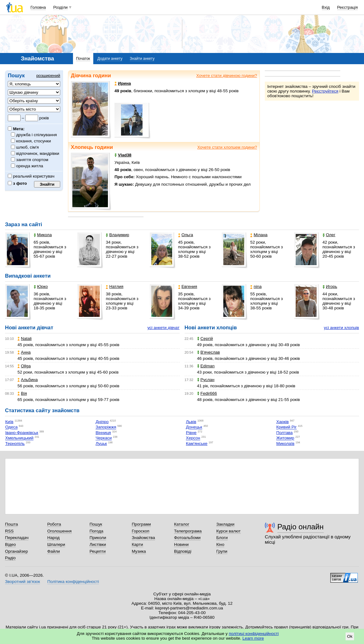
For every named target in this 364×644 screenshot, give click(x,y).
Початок (83, 59)
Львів (191, 422)
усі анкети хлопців (341, 328)
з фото (17, 183)
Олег (329, 235)
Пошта (11, 524)
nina (256, 286)
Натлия (114, 286)
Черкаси (104, 438)
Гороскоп (140, 531)
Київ (9, 422)
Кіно (220, 544)
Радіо (10, 558)
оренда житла (30, 166)
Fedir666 (207, 393)
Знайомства (143, 538)
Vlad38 (123, 155)
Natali (24, 339)
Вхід (326, 7)
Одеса (12, 427)
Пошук (96, 524)
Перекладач (17, 538)
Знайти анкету (142, 59)
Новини (181, 544)
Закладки (225, 524)
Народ (53, 538)
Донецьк (194, 427)
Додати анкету (110, 59)
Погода (96, 531)
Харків (283, 422)
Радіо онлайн (301, 527)
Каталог (182, 524)
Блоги (222, 538)
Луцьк (101, 444)
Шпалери (56, 544)
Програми (141, 524)
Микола (43, 235)
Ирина (123, 83)
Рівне (191, 433)
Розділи (61, 7)
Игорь (330, 286)
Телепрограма (188, 531)
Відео (10, 544)
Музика (139, 551)
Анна (24, 352)
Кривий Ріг (287, 427)
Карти (137, 544)
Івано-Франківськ (22, 433)
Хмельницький (19, 438)
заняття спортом (32, 160)
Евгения (188, 286)
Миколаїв (285, 444)
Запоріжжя (106, 427)
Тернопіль (15, 444)
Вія (22, 393)
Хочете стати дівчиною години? (227, 76)
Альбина (28, 380)
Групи (222, 551)
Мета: (16, 129)
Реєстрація (347, 7)
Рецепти (98, 551)
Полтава (285, 433)
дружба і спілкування (37, 135)
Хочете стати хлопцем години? (227, 147)
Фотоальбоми (187, 538)
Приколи (98, 538)
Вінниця (103, 433)
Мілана (259, 235)
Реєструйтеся (325, 91)
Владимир (117, 235)
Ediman (206, 366)
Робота (54, 524)
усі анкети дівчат (163, 328)
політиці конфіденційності (254, 634)
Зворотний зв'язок (22, 582)
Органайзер (16, 551)
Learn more (253, 638)
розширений (48, 76)
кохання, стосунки (34, 141)
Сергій (205, 339)
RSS (9, 531)
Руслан (206, 380)
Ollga (24, 366)
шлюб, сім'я (28, 147)
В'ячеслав (209, 352)
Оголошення (59, 531)
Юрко (41, 286)
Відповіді (183, 551)
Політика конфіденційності (73, 582)
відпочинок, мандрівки (38, 153)
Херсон (193, 438)
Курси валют (228, 531)
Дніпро (102, 422)
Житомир (285, 438)
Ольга (186, 235)
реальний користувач (31, 176)
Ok (350, 636)
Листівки (98, 544)
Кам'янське (197, 444)
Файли (53, 551)
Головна (38, 7)
